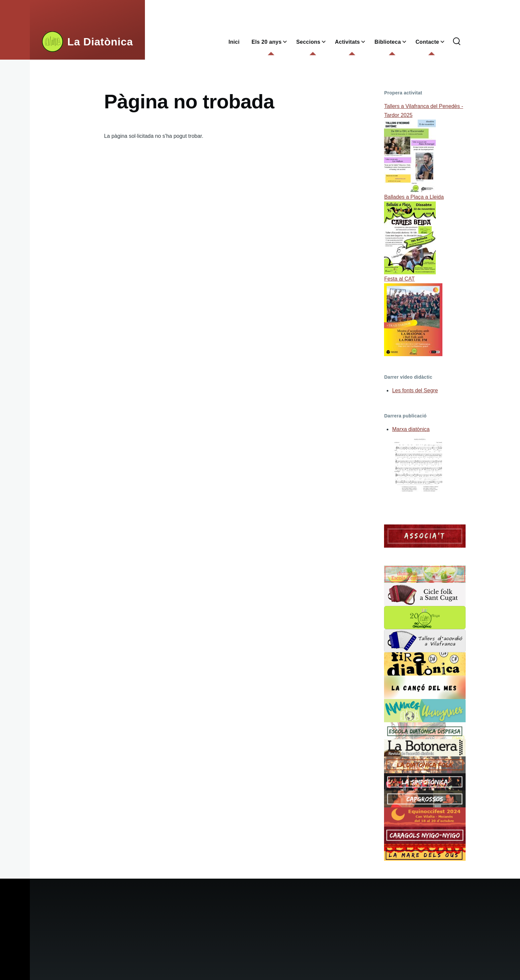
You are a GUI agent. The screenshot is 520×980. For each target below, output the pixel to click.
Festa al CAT (399, 279)
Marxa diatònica (411, 429)
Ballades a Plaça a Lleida (414, 197)
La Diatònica (100, 42)
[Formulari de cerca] (457, 42)
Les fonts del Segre (415, 390)
